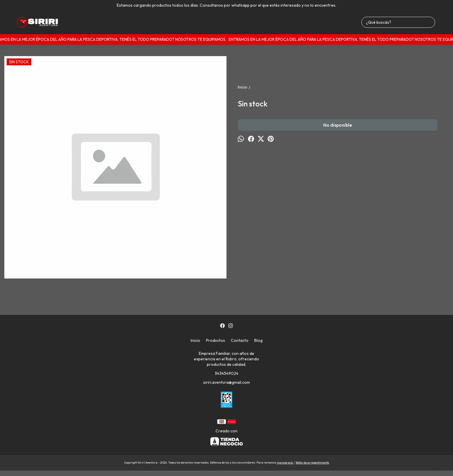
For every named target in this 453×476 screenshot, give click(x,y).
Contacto (240, 340)
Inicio (195, 340)
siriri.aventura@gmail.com (226, 382)
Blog (258, 340)
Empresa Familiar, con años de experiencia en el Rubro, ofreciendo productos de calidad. (226, 359)
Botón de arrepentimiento (312, 463)
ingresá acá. (285, 463)
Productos (216, 340)
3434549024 (226, 373)
